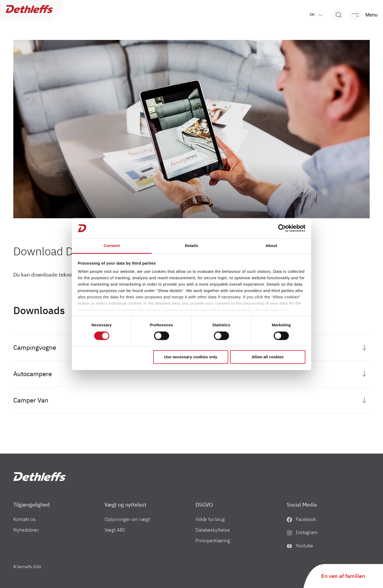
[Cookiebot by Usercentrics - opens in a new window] (282, 228)
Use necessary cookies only (191, 357)
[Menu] (361, 15)
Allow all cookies (268, 357)
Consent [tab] (112, 246)
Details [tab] (191, 246)
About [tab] (271, 246)
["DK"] (39, 477)
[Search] (338, 15)
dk (317, 15)
